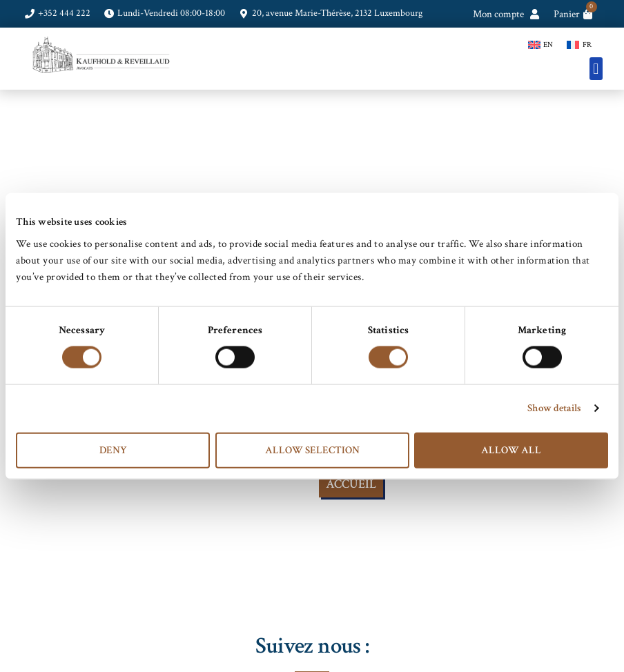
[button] (596, 69)
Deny (113, 449)
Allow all (511, 449)
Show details (554, 408)
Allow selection (312, 449)
